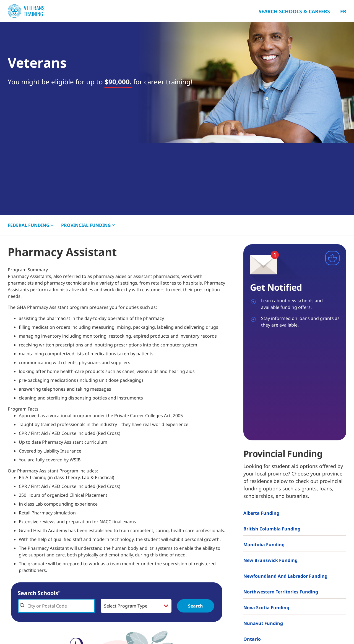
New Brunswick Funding (270, 560)
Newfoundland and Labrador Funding (285, 576)
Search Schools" (39, 593)
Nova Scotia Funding (266, 608)
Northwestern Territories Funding (281, 592)
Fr (343, 11)
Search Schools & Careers (294, 11)
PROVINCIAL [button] (88, 225)
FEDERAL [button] (31, 225)
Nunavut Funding (263, 623)
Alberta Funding (261, 513)
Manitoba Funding (264, 545)
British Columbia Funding (272, 529)
